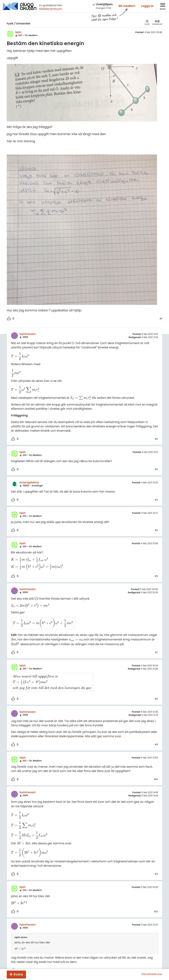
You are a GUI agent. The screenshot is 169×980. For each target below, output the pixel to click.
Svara (18, 974)
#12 (156, 903)
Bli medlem (127, 6)
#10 (156, 770)
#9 (156, 736)
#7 (157, 648)
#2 (156, 439)
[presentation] (20, 356)
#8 (156, 690)
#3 (156, 470)
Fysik (10, 23)
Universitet (23, 23)
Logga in (147, 6)
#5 (156, 530)
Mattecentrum (51, 9)
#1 (161, 319)
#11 (156, 865)
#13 (156, 961)
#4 (156, 500)
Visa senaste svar (152, 974)
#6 (156, 576)
